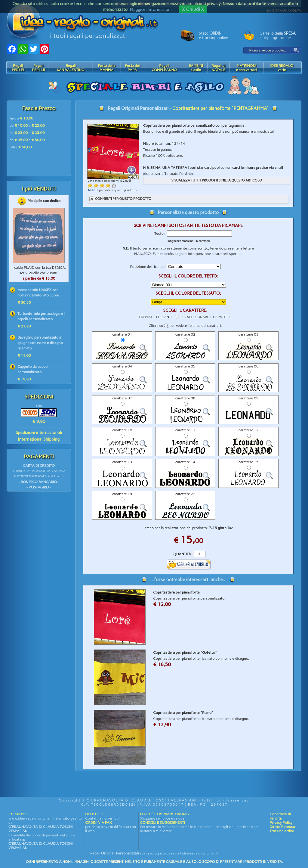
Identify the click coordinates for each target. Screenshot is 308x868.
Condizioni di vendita (280, 816)
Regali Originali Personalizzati (138, 108)
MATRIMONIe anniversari (246, 68)
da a (27, 126)
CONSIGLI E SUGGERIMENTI (162, 823)
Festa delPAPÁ (132, 68)
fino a (22, 118)
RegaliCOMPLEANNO (164, 68)
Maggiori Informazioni (151, 9)
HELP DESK (94, 814)
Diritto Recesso (282, 827)
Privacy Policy (281, 823)
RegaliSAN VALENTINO (71, 68)
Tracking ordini (282, 831)
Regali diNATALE (219, 68)
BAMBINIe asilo (196, 68)
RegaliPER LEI (18, 68)
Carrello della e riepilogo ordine (278, 36)
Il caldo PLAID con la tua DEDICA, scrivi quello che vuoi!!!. (39, 273)
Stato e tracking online (213, 36)
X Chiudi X (193, 9)
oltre (21, 147)
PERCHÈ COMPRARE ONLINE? (165, 814)
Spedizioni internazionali (39, 433)
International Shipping (39, 439)
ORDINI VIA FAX (98, 823)
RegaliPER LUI (38, 68)
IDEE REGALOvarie (282, 68)
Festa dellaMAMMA (106, 68)
